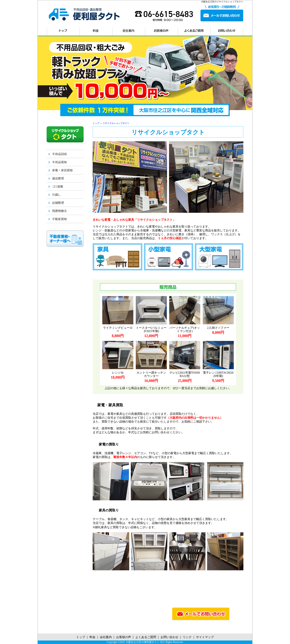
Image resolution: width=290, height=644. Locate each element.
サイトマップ (205, 637)
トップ (96, 123)
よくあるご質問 (146, 637)
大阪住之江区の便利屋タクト (143, 642)
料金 (92, 637)
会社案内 (106, 637)
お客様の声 (124, 637)
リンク (187, 637)
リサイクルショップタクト (116, 123)
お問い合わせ (169, 637)
